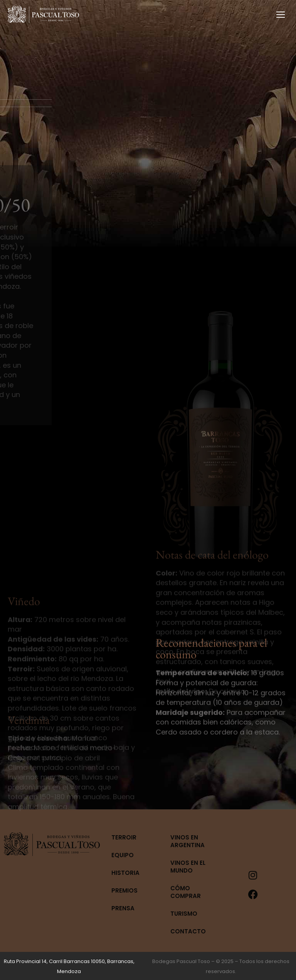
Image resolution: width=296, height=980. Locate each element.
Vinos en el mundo (188, 867)
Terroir (124, 837)
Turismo (184, 914)
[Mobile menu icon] (281, 15)
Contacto (188, 931)
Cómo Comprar (186, 892)
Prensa (123, 908)
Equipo (123, 855)
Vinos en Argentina (188, 841)
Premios (124, 890)
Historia (125, 873)
